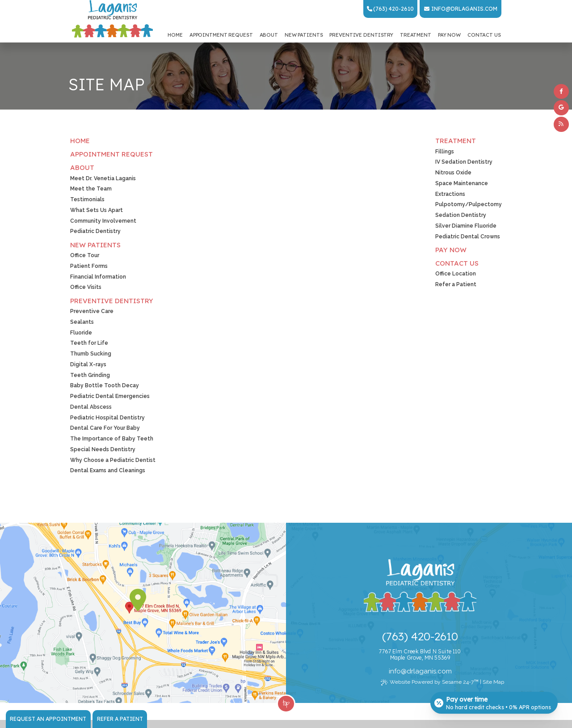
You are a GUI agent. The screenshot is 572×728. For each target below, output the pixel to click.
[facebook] (561, 92)
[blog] (561, 124)
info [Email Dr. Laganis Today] (438, 9)
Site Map (493, 682)
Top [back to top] (286, 703)
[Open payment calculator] (494, 702)
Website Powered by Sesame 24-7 (430, 682)
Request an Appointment (48, 719)
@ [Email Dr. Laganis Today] (404, 671)
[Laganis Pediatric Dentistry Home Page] (112, 19)
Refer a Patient (120, 719)
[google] (561, 108)
